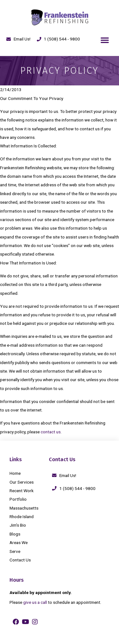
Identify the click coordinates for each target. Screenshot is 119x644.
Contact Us (20, 560)
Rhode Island (22, 517)
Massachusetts (24, 508)
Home (15, 473)
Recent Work (22, 491)
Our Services (22, 482)
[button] (105, 40)
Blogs (15, 534)
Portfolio (18, 499)
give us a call (35, 602)
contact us (51, 432)
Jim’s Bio (18, 525)
